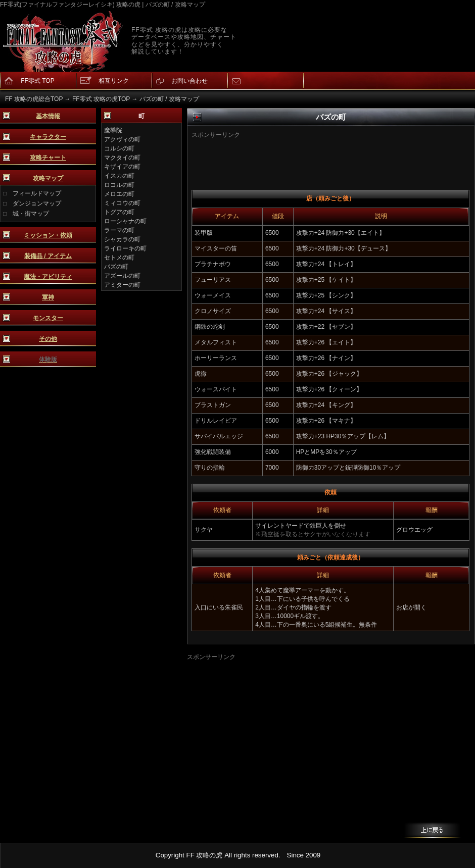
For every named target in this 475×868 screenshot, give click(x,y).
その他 (48, 339)
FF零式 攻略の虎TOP (101, 99)
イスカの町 (119, 176)
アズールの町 (122, 276)
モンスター (48, 318)
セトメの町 (119, 258)
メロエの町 (119, 194)
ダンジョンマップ (37, 203)
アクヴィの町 (122, 139)
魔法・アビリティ (48, 277)
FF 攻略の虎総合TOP (34, 99)
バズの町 (116, 267)
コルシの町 (119, 148)
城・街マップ (31, 214)
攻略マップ (48, 178)
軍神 (48, 297)
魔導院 (113, 130)
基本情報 (48, 116)
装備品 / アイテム (48, 256)
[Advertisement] (315, 155)
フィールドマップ (37, 193)
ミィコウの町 (122, 203)
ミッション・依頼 (48, 235)
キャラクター (48, 137)
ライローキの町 (125, 248)
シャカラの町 (122, 239)
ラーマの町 (119, 230)
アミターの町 (122, 285)
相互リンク (114, 81)
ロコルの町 (119, 185)
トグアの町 (119, 212)
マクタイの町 (122, 158)
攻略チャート (48, 158)
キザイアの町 (122, 167)
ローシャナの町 (125, 221)
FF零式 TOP (37, 81)
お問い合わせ (189, 81)
